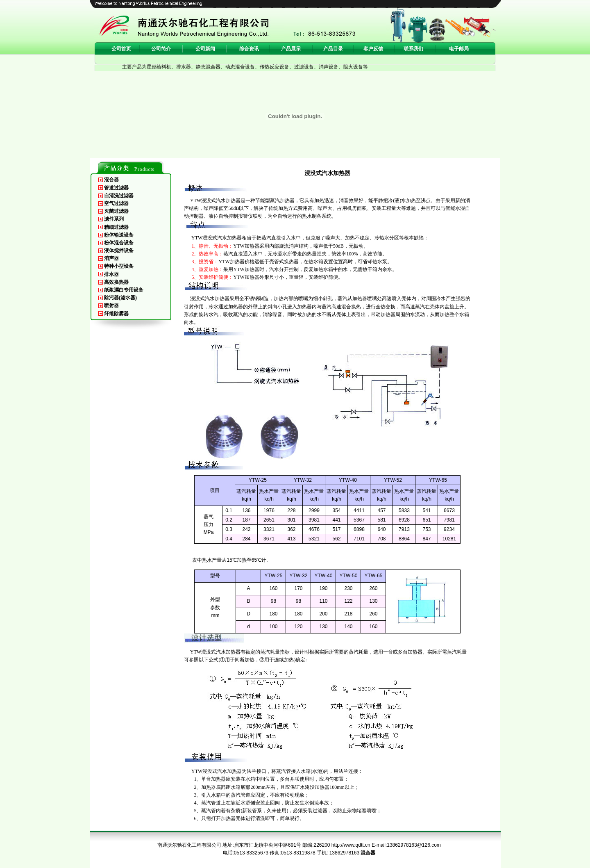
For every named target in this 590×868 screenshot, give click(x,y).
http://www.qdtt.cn (351, 845)
